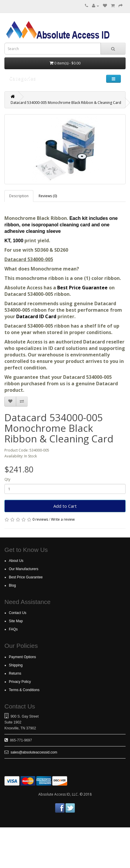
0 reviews (40, 519)
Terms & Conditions (24, 690)
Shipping (16, 665)
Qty (7, 479)
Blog (12, 585)
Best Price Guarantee (83, 288)
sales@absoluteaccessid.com (34, 752)
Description (19, 196)
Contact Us (18, 613)
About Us (16, 561)
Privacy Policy (20, 682)
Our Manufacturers (24, 569)
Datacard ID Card (36, 316)
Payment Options (22, 657)
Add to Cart (65, 506)
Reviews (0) (48, 196)
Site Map (16, 621)
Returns (15, 673)
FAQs (13, 629)
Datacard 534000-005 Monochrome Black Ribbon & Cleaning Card (66, 103)
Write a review (63, 519)
